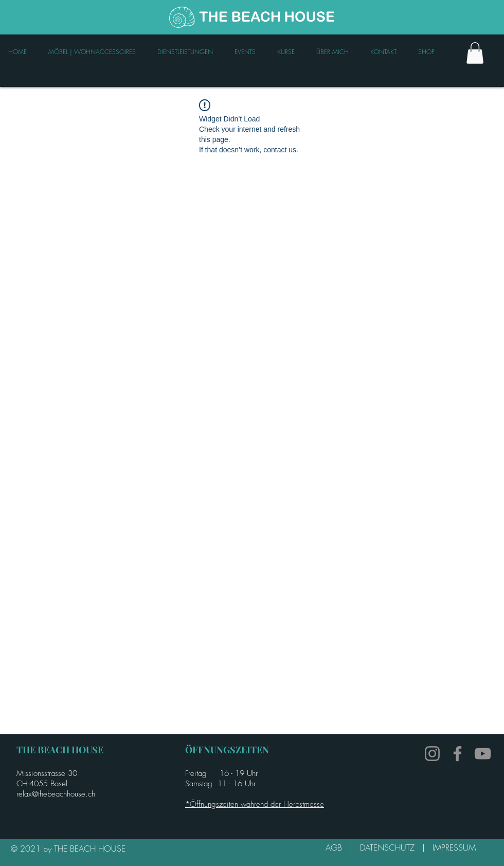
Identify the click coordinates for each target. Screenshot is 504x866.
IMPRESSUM (454, 847)
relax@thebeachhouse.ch (56, 794)
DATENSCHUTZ (391, 847)
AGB (338, 847)
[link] (475, 53)
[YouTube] (483, 754)
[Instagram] (432, 754)
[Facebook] (457, 754)
